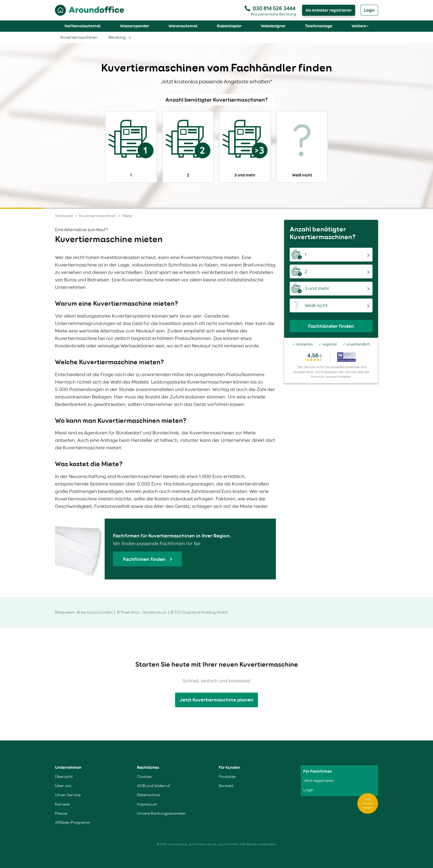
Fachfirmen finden (145, 559)
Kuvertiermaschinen (79, 37)
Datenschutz (149, 795)
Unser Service (68, 795)
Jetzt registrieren (319, 781)
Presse (61, 813)
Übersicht (64, 777)
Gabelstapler (229, 26)
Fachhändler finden (331, 326)
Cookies (144, 777)
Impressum (147, 804)
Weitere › (360, 26)
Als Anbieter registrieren (328, 10)
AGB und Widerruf (154, 786)
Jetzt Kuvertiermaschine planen (216, 700)
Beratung (117, 37)
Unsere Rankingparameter (161, 813)
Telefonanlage (319, 26)
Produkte (227, 777)
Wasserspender (134, 26)
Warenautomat (183, 26)
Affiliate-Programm (72, 823)
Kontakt (226, 786)
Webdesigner (273, 26)
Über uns (63, 786)
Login (369, 10)
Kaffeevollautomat (83, 26)
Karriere (62, 804)
